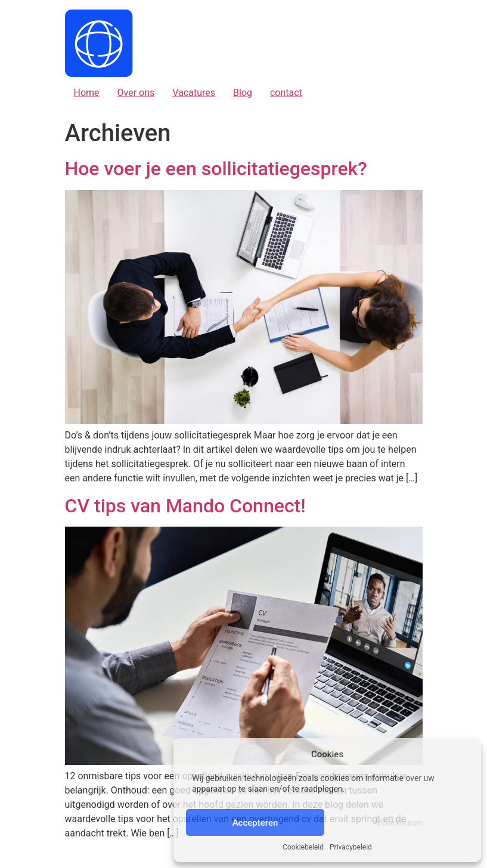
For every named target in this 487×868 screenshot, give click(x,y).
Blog (243, 93)
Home (87, 93)
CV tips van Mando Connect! (185, 506)
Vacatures (194, 93)
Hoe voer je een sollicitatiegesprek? (216, 169)
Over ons (136, 93)
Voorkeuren (399, 823)
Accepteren (255, 823)
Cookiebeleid (303, 847)
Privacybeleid (351, 847)
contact (286, 93)
